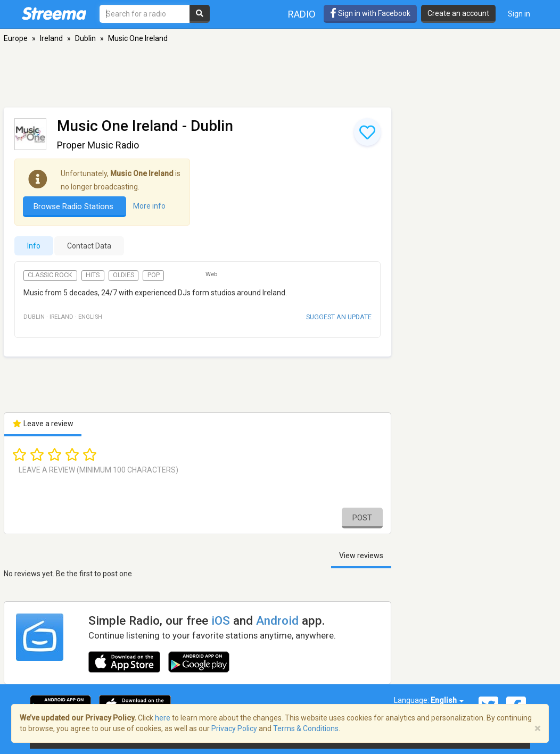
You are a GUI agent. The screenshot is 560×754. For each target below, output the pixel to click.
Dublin (85, 38)
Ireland (51, 38)
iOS (221, 620)
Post (362, 518)
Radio (302, 14)
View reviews (361, 556)
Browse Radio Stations (75, 206)
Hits (93, 275)
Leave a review (43, 424)
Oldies (123, 275)
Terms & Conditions (306, 728)
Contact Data (89, 246)
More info (149, 206)
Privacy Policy (234, 728)
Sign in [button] (519, 14)
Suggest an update (339, 317)
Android (277, 620)
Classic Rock (50, 275)
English (447, 700)
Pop (154, 275)
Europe (16, 38)
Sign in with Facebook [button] (370, 13)
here (163, 718)
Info (34, 246)
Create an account (458, 13)
